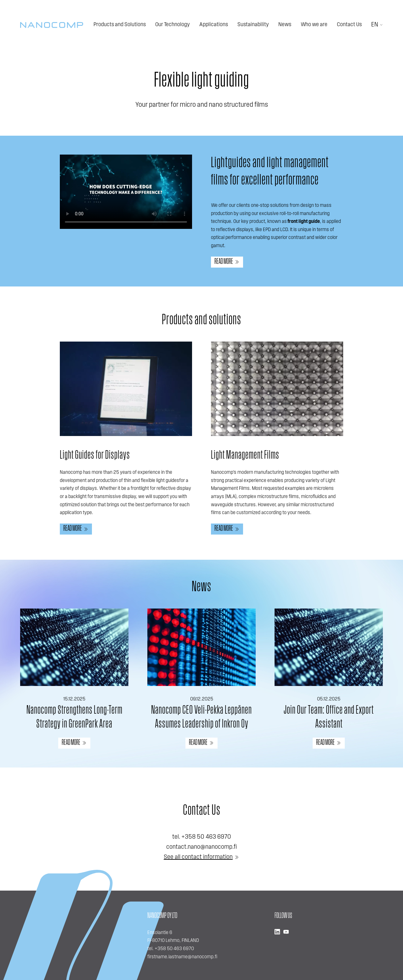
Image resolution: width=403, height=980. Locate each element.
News (285, 25)
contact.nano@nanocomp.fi (201, 847)
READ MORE (71, 743)
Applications (214, 25)
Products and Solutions (120, 25)
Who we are (314, 25)
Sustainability (253, 25)
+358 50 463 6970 (206, 837)
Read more (224, 262)
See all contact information (198, 857)
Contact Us (349, 25)
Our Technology (173, 25)
